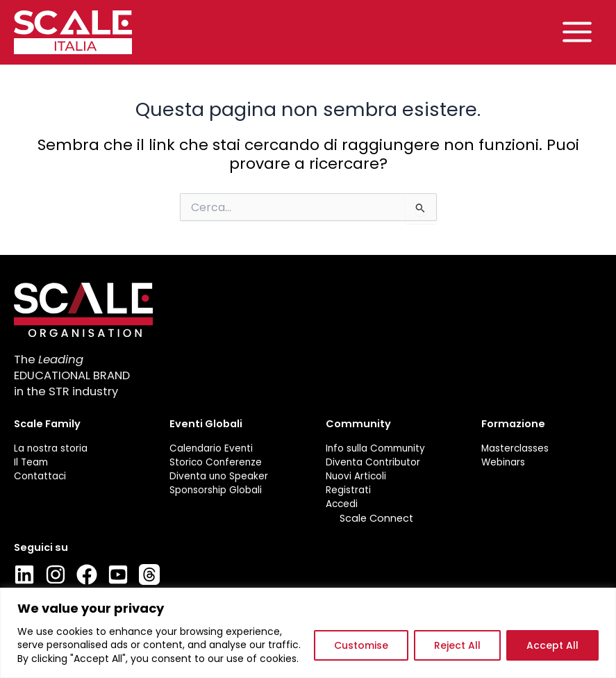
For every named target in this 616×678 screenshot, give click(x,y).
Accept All (552, 645)
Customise (361, 645)
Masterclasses (515, 448)
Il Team (31, 463)
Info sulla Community (375, 448)
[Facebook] (87, 575)
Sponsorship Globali (216, 490)
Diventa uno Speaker (219, 477)
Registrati (348, 490)
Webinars (503, 463)
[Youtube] (118, 575)
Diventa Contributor (373, 463)
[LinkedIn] (24, 575)
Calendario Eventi (211, 448)
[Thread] (149, 575)
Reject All (457, 645)
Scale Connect (376, 518)
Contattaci (40, 477)
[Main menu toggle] (577, 33)
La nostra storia (51, 448)
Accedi (342, 505)
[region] (308, 633)
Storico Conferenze (216, 463)
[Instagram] (56, 575)
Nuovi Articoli (356, 477)
